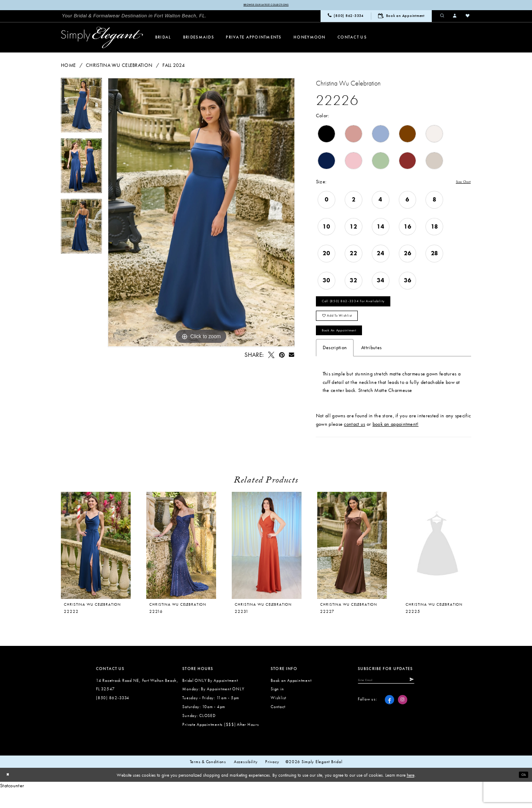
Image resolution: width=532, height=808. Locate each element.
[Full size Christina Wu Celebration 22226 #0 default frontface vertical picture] (201, 214)
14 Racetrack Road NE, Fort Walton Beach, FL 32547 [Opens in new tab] (137, 703)
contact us (354, 443)
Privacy (272, 780)
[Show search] (442, 17)
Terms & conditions (208, 780)
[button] (455, 17)
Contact (278, 725)
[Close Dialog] (9, 794)
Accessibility (246, 780)
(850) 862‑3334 (113, 716)
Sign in (277, 707)
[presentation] (181, 564)
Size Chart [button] (459, 183)
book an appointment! (396, 443)
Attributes (371, 366)
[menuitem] (134, 17)
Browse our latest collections (266, 6)
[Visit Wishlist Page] (468, 17)
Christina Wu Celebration (119, 66)
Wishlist (278, 716)
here (411, 794)
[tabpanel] (81, 109)
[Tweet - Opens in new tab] (271, 356)
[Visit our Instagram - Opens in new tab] (403, 721)
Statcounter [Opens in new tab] (12, 804)
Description (335, 366)
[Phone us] (346, 17)
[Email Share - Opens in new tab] (292, 356)
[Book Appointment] (401, 17)
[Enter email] (398, 700)
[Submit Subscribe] (433, 700)
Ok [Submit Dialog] (522, 793)
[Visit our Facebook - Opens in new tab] (389, 721)
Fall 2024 (174, 66)
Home (68, 66)
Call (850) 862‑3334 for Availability (365, 306)
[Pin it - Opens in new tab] (282, 356)
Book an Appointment (348, 347)
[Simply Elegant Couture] (102, 39)
